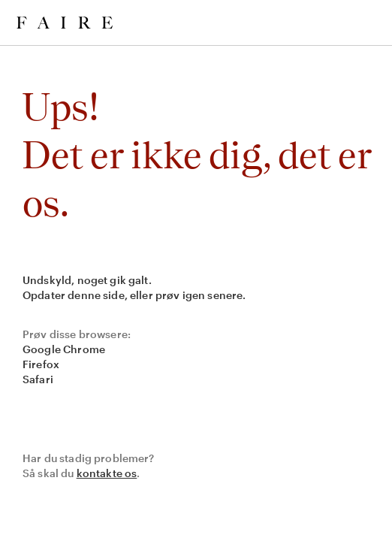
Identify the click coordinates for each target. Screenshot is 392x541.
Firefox (41, 364)
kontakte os (107, 473)
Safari (38, 379)
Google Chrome (64, 349)
